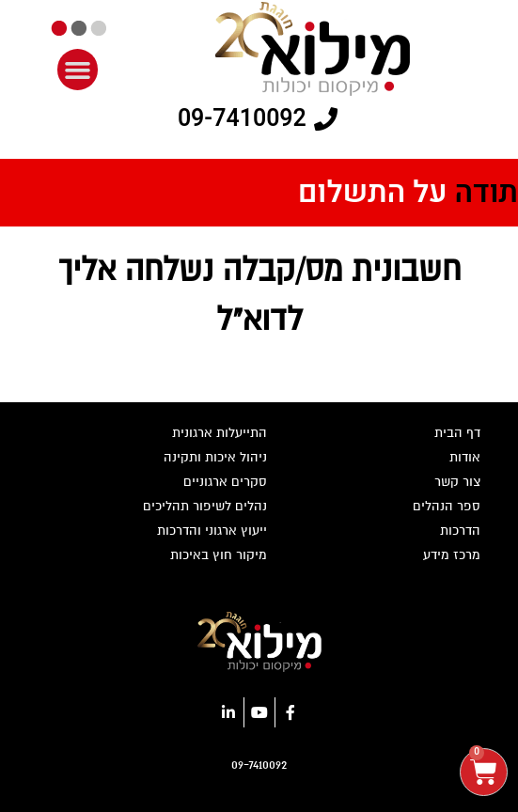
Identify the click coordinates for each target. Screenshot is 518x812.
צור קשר (457, 482)
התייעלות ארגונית (220, 433)
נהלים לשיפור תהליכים (205, 506)
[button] (78, 70)
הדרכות (460, 531)
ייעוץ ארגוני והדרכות (212, 531)
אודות (465, 457)
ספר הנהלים (447, 506)
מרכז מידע (452, 555)
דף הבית (457, 433)
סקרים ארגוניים (225, 482)
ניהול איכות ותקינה (215, 457)
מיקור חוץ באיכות (219, 555)
